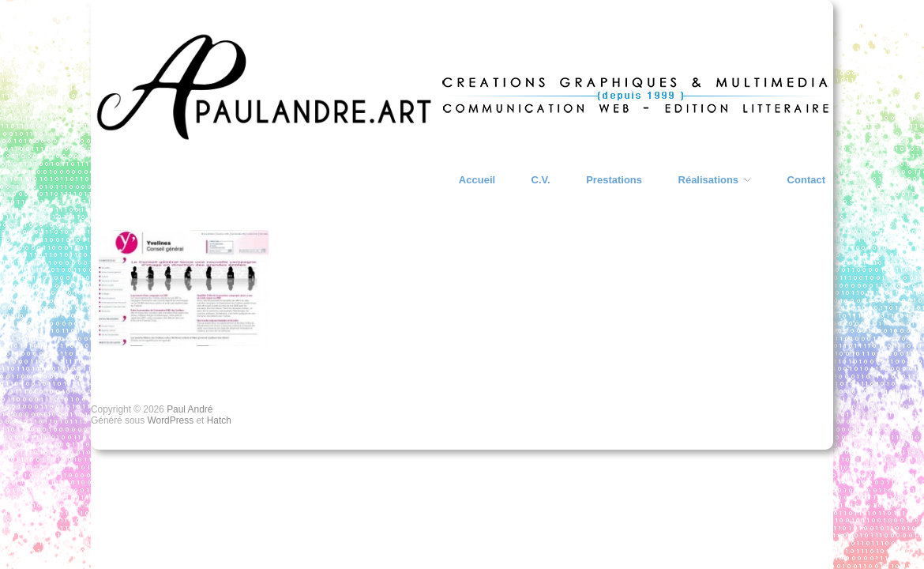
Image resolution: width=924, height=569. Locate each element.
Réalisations (709, 180)
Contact (806, 180)
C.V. (541, 180)
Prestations (614, 180)
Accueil (477, 180)
